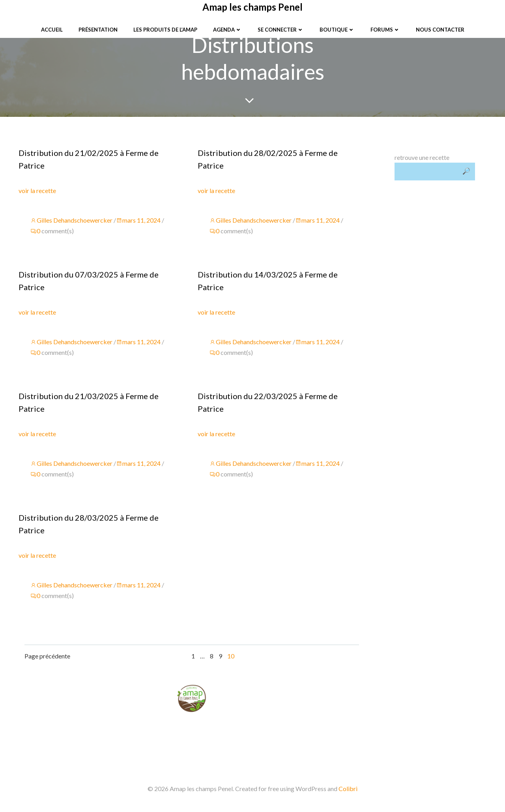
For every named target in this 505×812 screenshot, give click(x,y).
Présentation (98, 30)
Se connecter (281, 30)
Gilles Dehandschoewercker (71, 220)
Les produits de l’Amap (165, 30)
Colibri (348, 789)
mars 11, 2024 (138, 220)
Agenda (227, 30)
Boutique (337, 30)
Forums (385, 30)
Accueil (52, 30)
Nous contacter (440, 30)
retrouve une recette (422, 157)
